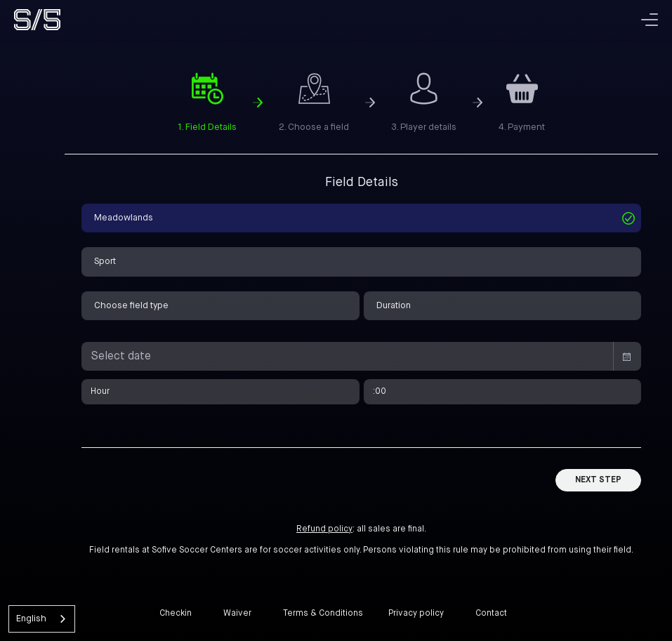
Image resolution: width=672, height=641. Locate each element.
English (31, 619)
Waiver (237, 614)
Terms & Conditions (323, 614)
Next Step (598, 480)
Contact (491, 614)
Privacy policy (416, 614)
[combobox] (42, 619)
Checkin (176, 614)
